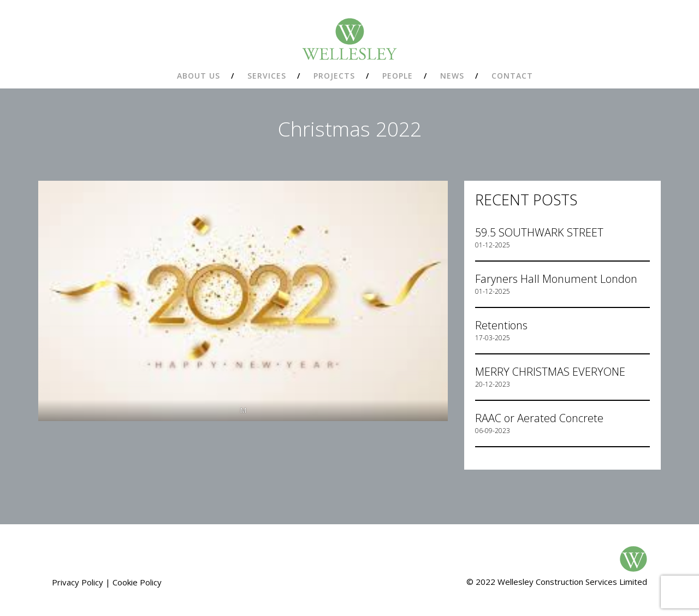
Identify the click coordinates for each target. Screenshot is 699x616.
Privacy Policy (78, 582)
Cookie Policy (137, 582)
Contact (512, 76)
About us (199, 76)
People (398, 76)
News (452, 76)
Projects (334, 76)
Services (267, 76)
